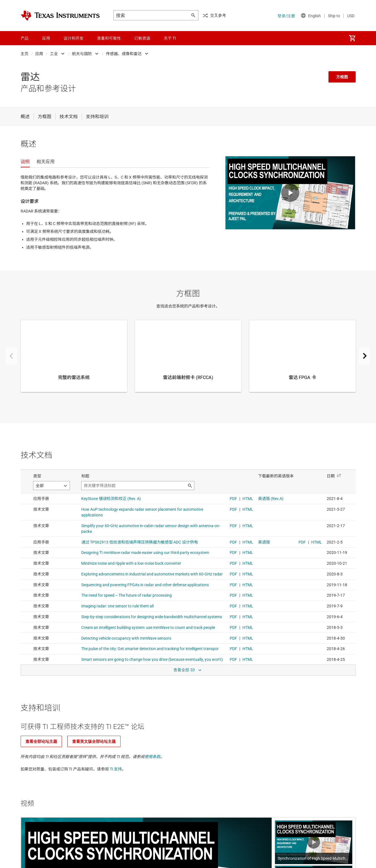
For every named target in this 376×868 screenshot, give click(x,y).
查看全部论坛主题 (41, 741)
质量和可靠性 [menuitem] (109, 38)
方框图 (342, 77)
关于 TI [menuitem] (170, 38)
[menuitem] (352, 38)
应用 (39, 54)
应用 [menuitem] (46, 38)
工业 (54, 54)
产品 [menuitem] (25, 38)
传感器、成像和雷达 (124, 54)
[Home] (60, 16)
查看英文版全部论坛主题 (94, 741)
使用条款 (152, 757)
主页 (25, 54)
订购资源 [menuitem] (142, 38)
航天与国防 (82, 54)
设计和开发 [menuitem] (74, 38)
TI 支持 (116, 769)
